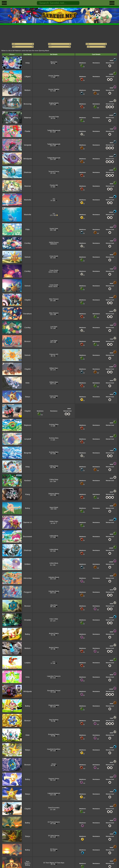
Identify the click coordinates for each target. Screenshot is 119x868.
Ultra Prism (54, 605)
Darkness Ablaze (54, 494)
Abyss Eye (54, 62)
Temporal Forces (54, 172)
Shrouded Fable (54, 117)
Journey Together (54, 76)
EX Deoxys (54, 849)
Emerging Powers (54, 734)
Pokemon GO (54, 354)
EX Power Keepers (54, 822)
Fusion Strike (54, 396)
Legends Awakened (54, 793)
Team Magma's (27, 863)
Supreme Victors (54, 779)
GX (28, 523)
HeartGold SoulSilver (54, 749)
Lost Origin (54, 327)
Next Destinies (54, 720)
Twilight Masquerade (54, 130)
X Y (54, 662)
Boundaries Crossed (54, 691)
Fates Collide (54, 619)
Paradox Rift (54, 185)
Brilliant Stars (54, 368)
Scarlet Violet (54, 229)
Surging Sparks (54, 103)
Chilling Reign (54, 466)
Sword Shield (54, 507)
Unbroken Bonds (54, 577)
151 (54, 199)
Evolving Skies (54, 424)
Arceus (54, 764)
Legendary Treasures (54, 676)
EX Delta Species (54, 836)
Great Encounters (54, 808)
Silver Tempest (54, 299)
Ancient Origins (54, 633)
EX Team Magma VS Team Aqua (54, 863)
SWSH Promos (54, 242)
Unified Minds (54, 536)
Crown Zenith (54, 256)
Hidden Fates (54, 521)
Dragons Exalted (54, 705)
